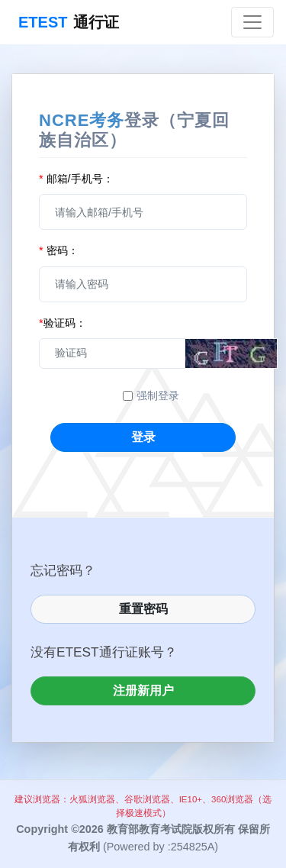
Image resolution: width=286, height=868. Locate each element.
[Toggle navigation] (252, 22)
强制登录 (158, 395)
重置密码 (143, 609)
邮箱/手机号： (76, 179)
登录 (143, 437)
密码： (59, 250)
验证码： (63, 323)
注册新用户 (143, 691)
